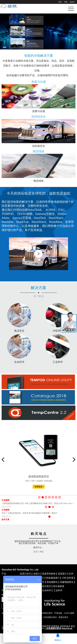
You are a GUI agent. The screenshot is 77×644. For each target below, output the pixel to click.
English (72, 2)
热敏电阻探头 (67, 582)
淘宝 (42, 552)
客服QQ (58, 640)
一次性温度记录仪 (49, 617)
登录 (60, 2)
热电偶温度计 (53, 578)
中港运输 (58, 613)
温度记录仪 (25, 574)
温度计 (37, 574)
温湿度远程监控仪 (39, 476)
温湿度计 (62, 574)
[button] (5, 47)
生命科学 (47, 590)
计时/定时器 (68, 578)
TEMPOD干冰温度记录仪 (42, 613)
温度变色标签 (49, 574)
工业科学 (58, 590)
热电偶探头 (52, 582)
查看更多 (39, 487)
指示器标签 (59, 586)
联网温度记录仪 (43, 586)
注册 (66, 2)
